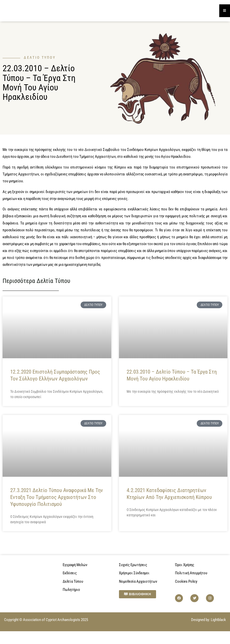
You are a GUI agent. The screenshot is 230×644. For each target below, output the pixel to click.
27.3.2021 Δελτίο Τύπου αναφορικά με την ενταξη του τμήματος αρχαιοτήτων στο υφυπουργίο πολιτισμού (57, 498)
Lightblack (218, 620)
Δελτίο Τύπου (40, 58)
